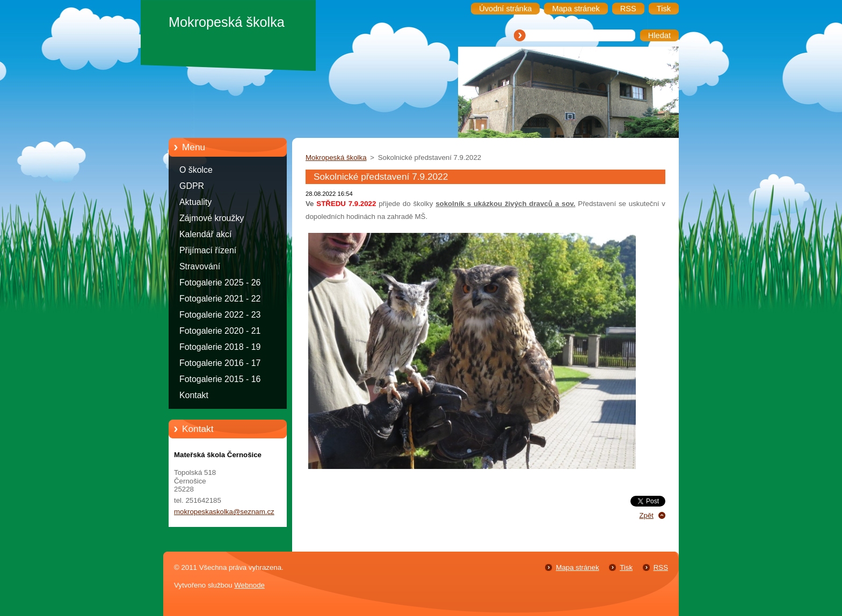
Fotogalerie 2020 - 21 (220, 331)
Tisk (626, 567)
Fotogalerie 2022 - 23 (220, 315)
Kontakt (194, 395)
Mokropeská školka (336, 157)
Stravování (200, 266)
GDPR (192, 186)
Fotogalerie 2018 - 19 (220, 347)
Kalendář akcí (205, 234)
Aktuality (195, 202)
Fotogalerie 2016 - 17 (220, 363)
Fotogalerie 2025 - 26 (220, 283)
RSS (661, 567)
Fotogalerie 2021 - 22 (220, 299)
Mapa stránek (577, 567)
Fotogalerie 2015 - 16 (220, 379)
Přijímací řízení (208, 250)
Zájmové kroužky (212, 218)
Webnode (249, 585)
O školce (196, 170)
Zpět (646, 515)
